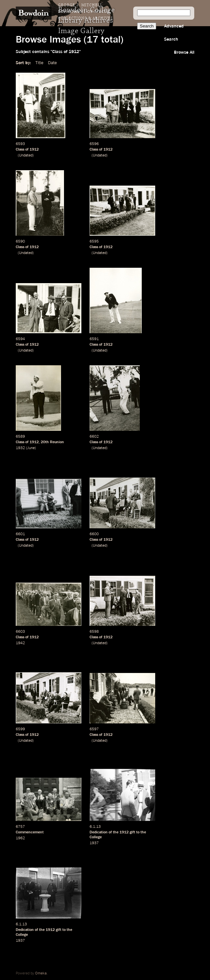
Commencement (30, 832)
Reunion (57, 442)
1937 (94, 843)
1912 (34, 150)
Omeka (41, 973)
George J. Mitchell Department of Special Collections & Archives (85, 12)
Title (39, 63)
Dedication (99, 832)
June (31, 448)
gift (132, 832)
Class (20, 150)
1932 (20, 448)
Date (52, 63)
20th (45, 442)
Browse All (184, 52)
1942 (20, 643)
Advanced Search (174, 33)
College (96, 837)
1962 (20, 838)
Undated (26, 155)
